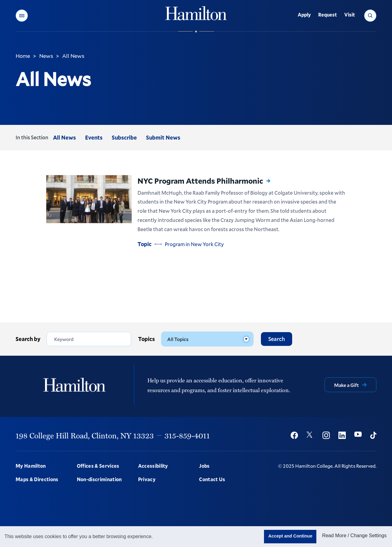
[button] (22, 16)
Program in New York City (194, 244)
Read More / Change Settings (354, 536)
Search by (28, 339)
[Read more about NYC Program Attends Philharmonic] (89, 199)
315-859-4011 (187, 435)
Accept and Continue (290, 536)
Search (277, 339)
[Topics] (207, 339)
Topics (147, 339)
